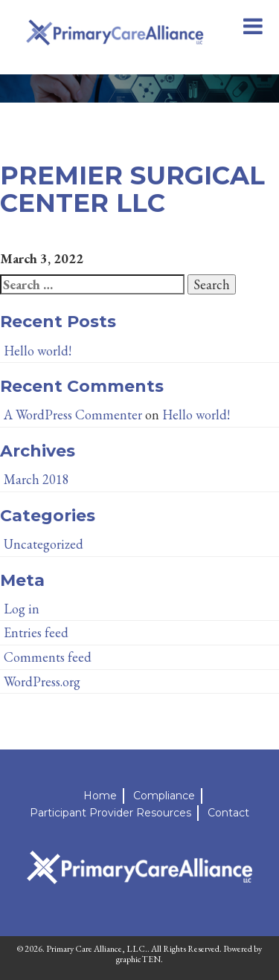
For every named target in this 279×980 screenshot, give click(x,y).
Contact (228, 813)
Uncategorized (44, 544)
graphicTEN (138, 959)
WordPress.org (42, 681)
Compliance (164, 796)
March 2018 (36, 479)
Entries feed (36, 632)
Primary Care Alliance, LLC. (97, 949)
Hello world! (38, 351)
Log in (22, 609)
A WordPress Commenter (73, 415)
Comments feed (48, 657)
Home (100, 796)
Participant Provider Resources (110, 813)
